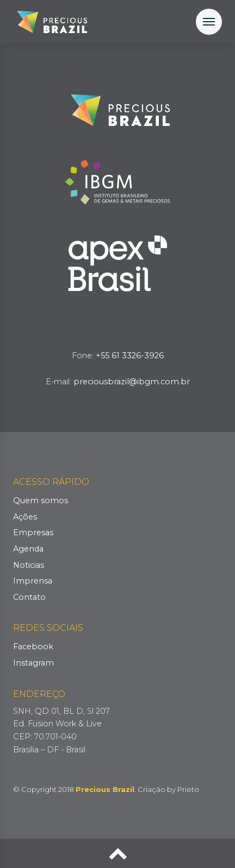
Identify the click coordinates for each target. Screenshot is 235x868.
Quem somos (41, 500)
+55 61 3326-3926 (130, 356)
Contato (29, 597)
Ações (25, 517)
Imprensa (33, 581)
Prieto (188, 789)
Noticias (29, 565)
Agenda (28, 549)
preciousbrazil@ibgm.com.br (132, 382)
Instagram (33, 663)
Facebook (33, 647)
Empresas (33, 533)
